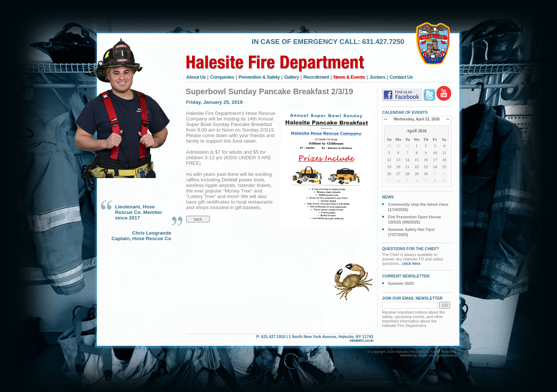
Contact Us (401, 77)
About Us (196, 77)
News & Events (349, 77)
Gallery (291, 77)
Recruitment (316, 77)
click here (411, 263)
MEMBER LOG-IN (361, 341)
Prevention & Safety (259, 77)
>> (448, 119)
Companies (222, 77)
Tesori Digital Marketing (437, 355)
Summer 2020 (401, 283)
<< (386, 119)
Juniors (377, 77)
